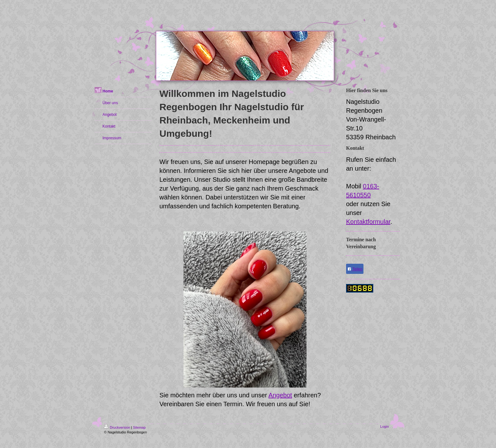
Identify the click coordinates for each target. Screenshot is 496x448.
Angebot (280, 395)
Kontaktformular (368, 222)
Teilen (355, 269)
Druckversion (117, 427)
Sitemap (139, 427)
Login (384, 426)
